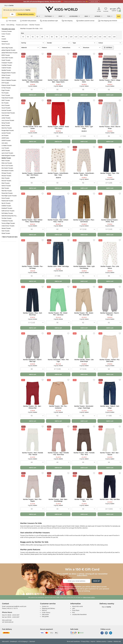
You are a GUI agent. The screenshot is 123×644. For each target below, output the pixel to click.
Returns (44, 610)
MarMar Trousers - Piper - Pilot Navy (110, 174)
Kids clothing (10, 25)
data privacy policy (89, 597)
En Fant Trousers (6, 88)
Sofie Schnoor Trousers (8, 211)
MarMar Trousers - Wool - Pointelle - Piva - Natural (33, 454)
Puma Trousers (6, 198)
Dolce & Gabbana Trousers (9, 80)
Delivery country (101, 641)
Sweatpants (5, 41)
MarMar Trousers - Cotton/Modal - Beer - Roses (84, 174)
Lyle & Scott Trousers (7, 153)
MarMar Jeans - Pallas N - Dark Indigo (110, 407)
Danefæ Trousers (6, 70)
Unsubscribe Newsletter (79, 615)
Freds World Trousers (7, 98)
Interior (99, 16)
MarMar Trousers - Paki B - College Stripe (110, 81)
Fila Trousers (5, 93)
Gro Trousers (5, 103)
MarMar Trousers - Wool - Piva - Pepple (33, 500)
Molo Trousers (5, 178)
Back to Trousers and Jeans (9, 237)
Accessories (75, 16)
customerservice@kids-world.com (16, 606)
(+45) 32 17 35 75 (12, 608)
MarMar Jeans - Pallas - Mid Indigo (58, 266)
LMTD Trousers (6, 151)
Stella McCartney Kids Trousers (10, 216)
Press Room (76, 610)
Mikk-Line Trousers (7, 163)
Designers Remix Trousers (9, 73)
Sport (62, 16)
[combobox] (32, 90)
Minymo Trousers (6, 176)
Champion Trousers (7, 63)
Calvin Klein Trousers (7, 58)
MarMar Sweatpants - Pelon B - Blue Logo (33, 361)
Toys (110, 16)
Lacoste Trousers (6, 133)
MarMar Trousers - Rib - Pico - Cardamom (58, 407)
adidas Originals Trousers (8, 50)
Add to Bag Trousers (7, 48)
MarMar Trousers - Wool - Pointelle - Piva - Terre (84, 454)
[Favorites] (43, 54)
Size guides (45, 617)
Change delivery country (26, 14)
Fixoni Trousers (6, 95)
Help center (45, 615)
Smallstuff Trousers (7, 208)
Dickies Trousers (6, 75)
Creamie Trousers (6, 68)
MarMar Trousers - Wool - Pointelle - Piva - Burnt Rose (58, 454)
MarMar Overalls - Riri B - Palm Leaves (33, 128)
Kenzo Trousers (6, 125)
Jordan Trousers (6, 118)
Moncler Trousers (6, 181)
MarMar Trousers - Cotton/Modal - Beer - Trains (58, 174)
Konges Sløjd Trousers (8, 131)
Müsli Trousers (6, 183)
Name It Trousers (6, 186)
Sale (119, 16)
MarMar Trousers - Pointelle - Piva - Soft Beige (33, 267)
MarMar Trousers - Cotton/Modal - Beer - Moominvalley (33, 81)
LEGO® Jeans (5, 138)
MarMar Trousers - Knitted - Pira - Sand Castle (110, 361)
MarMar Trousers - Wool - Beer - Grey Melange (58, 500)
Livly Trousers (5, 148)
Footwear (49, 16)
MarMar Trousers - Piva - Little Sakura (110, 267)
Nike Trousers (5, 188)
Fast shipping (67, 21)
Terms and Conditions (73, 641)
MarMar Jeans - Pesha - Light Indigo (84, 128)
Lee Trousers (5, 136)
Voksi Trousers (5, 231)
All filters (108, 48)
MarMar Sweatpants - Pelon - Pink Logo (58, 361)
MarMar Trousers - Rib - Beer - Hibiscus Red (32, 407)
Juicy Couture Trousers (8, 120)
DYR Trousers (5, 83)
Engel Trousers (6, 90)
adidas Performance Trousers (9, 53)
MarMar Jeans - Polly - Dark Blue (110, 499)
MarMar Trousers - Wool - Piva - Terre (84, 500)
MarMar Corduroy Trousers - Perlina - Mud (110, 221)
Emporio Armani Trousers (8, 85)
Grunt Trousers (6, 105)
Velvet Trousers (6, 44)
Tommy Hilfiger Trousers (8, 223)
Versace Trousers (6, 228)
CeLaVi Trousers (6, 60)
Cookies (110, 641)
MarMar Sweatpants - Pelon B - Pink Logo (110, 314)
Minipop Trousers (6, 173)
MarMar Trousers (35, 25)
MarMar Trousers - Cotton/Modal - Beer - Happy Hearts (58, 81)
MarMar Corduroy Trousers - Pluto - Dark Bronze (84, 221)
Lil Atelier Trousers (7, 146)
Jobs (74, 608)
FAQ (73, 613)
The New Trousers (6, 218)
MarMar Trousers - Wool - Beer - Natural (110, 454)
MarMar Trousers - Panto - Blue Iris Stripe (110, 128)
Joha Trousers (5, 115)
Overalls (4, 39)
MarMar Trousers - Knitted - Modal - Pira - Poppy (58, 128)
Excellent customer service (85, 21)
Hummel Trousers (6, 110)
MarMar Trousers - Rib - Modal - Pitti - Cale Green (58, 314)
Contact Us (45, 606)
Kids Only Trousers (7, 128)
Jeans (3, 36)
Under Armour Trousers (8, 226)
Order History (46, 613)
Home (3, 25)
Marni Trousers (6, 161)
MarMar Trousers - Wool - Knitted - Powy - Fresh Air (58, 221)
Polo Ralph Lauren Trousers (9, 196)
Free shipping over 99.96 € (108, 21)
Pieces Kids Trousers (7, 193)
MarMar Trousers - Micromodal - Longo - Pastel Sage (84, 407)
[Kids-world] (61, 10)
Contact (6, 604)
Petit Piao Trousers (7, 191)
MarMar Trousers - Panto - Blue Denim (84, 81)
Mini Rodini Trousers (7, 168)
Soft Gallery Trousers (7, 213)
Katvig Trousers (6, 123)
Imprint (93, 641)
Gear (87, 16)
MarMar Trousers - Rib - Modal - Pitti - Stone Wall (84, 314)
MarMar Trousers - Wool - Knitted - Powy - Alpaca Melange (32, 221)
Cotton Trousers (6, 34)
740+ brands (11, 21)
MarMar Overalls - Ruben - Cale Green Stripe (84, 361)
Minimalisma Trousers (8, 171)
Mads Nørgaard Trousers (8, 156)
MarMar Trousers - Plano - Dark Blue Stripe (33, 314)
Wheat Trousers (6, 233)
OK (12, 14)
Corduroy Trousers (7, 31)
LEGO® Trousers (6, 141)
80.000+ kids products (28, 21)
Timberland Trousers (7, 221)
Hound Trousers (6, 108)
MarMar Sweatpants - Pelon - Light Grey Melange (84, 267)
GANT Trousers (6, 100)
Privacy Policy (85, 641)
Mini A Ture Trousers (7, 166)
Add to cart (33, 95)
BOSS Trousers (6, 55)
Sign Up (96, 581)
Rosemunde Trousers (7, 201)
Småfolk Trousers (6, 206)
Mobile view (117, 641)
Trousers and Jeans (22, 25)
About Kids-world (77, 606)
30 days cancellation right (49, 21)
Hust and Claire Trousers (8, 113)
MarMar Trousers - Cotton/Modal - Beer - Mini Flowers (33, 174)
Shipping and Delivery (48, 608)
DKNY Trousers (6, 78)
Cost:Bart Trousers (7, 65)
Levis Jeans (5, 143)
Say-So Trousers (6, 203)
